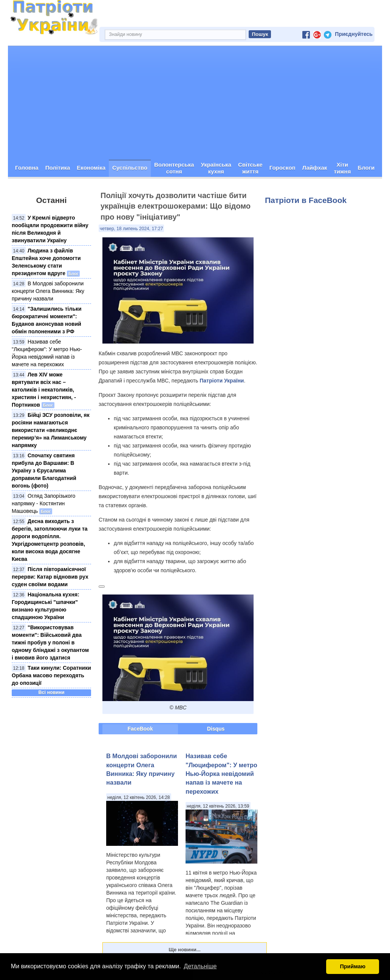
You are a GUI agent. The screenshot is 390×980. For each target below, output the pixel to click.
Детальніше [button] (200, 966)
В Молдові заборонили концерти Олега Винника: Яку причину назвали (48, 291)
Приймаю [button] (353, 966)
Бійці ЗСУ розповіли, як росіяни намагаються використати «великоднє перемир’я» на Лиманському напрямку (51, 430)
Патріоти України (222, 381)
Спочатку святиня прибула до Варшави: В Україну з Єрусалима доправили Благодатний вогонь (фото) (44, 471)
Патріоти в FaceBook (306, 200)
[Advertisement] (195, 103)
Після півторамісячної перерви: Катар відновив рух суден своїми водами (50, 577)
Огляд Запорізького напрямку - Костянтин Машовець (43, 503)
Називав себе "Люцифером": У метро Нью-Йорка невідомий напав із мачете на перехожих (221, 774)
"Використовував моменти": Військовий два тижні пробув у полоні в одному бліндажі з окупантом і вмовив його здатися (50, 642)
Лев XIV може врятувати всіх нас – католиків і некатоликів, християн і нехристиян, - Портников (44, 390)
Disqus (216, 729)
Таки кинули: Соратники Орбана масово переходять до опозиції (51, 675)
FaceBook (140, 729)
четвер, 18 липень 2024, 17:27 (131, 229)
